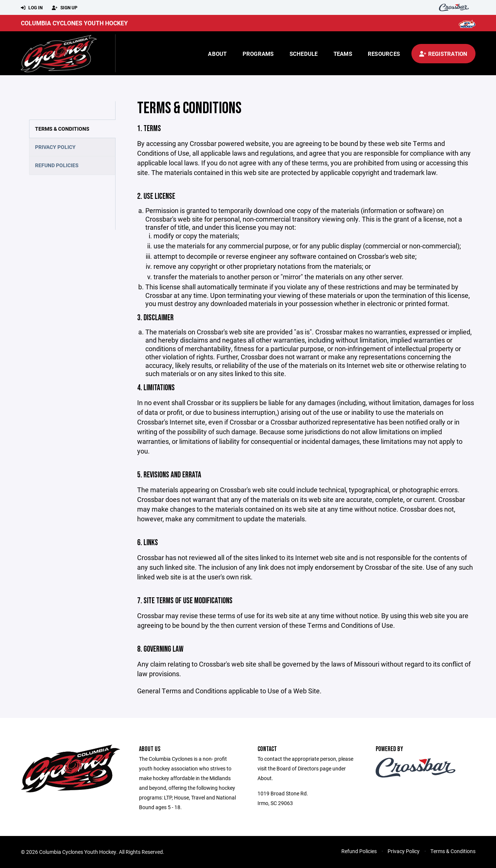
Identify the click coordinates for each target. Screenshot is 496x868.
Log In (32, 8)
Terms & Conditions (62, 129)
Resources (384, 54)
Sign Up (65, 8)
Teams (343, 54)
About (217, 54)
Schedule (304, 54)
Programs (258, 54)
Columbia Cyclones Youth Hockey (74, 23)
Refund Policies (57, 165)
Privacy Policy (55, 147)
